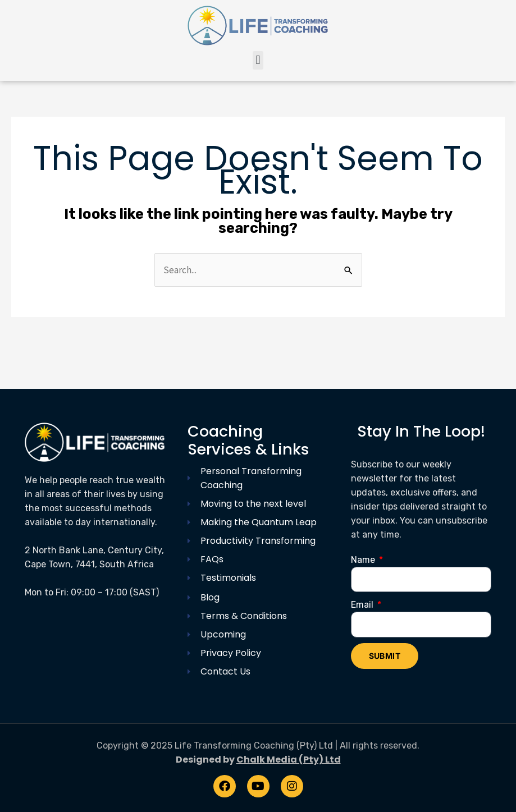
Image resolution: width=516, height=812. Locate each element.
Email (363, 605)
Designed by (258, 760)
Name (364, 560)
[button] (258, 60)
